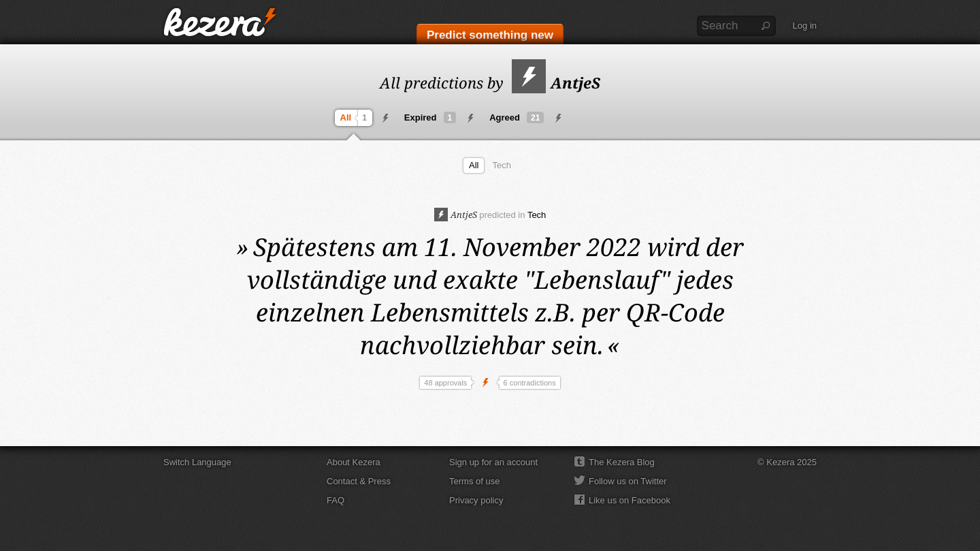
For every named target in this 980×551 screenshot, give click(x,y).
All (355, 118)
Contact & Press (359, 481)
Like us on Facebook (630, 500)
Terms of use (474, 481)
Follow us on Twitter (628, 481)
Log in (805, 26)
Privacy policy (476, 500)
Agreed (517, 117)
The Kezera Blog (622, 462)
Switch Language (197, 462)
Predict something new (490, 35)
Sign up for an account (493, 462)
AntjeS (556, 82)
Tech (501, 165)
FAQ (336, 500)
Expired (430, 117)
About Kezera (354, 462)
